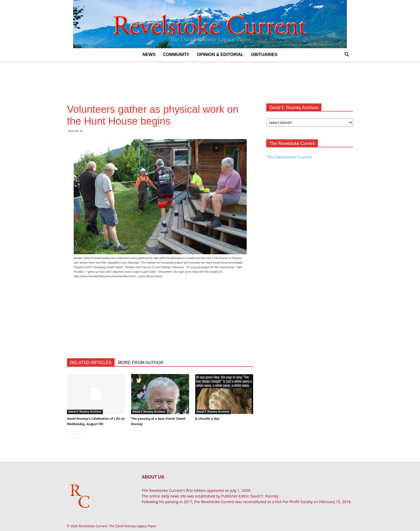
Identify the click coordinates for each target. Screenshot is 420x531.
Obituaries (264, 55)
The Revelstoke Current (289, 157)
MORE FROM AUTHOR (141, 363)
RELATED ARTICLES (91, 363)
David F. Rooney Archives (85, 412)
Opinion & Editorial (220, 55)
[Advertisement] (210, 80)
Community (176, 55)
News (149, 55)
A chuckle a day (207, 419)
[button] (347, 55)
